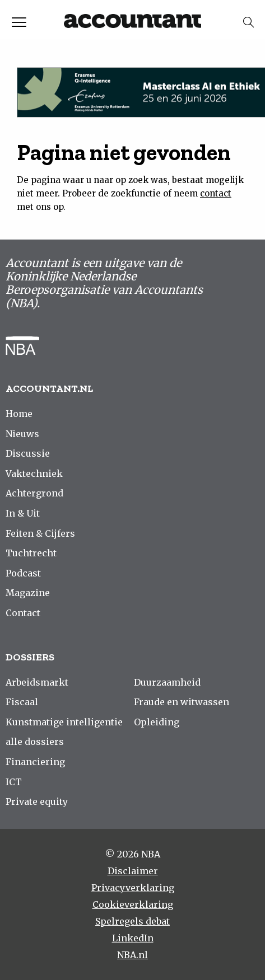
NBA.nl (132, 955)
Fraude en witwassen (182, 702)
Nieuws (22, 434)
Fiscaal (22, 702)
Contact (23, 613)
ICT (14, 782)
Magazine (28, 593)
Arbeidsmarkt (37, 682)
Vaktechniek (34, 473)
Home (19, 414)
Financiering (35, 762)
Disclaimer (133, 871)
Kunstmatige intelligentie (64, 722)
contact (216, 193)
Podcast (23, 573)
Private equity (37, 801)
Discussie (28, 453)
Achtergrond (34, 493)
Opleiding (157, 722)
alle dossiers (35, 742)
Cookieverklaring (133, 904)
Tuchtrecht (31, 553)
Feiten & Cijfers (40, 533)
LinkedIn (133, 938)
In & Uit (23, 513)
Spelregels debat (132, 921)
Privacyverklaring (133, 888)
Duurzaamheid (167, 682)
